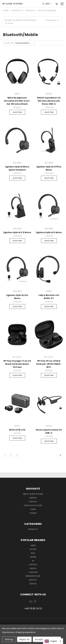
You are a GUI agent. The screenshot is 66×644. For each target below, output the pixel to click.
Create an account (33, 505)
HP (33, 561)
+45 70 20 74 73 (33, 608)
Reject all (24, 639)
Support (33, 498)
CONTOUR (33, 572)
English (51, 641)
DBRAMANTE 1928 (33, 576)
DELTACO (33, 580)
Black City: (9, 43)
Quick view (17, 112)
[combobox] (53, 641)
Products (33, 529)
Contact (33, 502)
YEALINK (33, 557)
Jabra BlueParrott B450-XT (49, 297)
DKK (48, 4)
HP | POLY (33, 549)
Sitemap (33, 513)
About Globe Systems (33, 494)
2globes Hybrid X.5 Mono (17, 232)
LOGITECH (33, 565)
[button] (32, 22)
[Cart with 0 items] (57, 4)
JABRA (33, 545)
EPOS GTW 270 (17, 430)
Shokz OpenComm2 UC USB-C (49, 431)
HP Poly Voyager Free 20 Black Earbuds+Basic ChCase (17, 364)
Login (33, 509)
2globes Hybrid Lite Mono (17, 297)
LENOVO (33, 568)
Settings (9, 639)
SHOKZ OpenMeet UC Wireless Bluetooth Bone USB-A (49, 101)
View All (33, 584)
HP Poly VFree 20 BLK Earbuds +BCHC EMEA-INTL (49, 364)
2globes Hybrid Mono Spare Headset (17, 168)
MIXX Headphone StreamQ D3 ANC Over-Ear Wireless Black (17, 101)
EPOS (33, 553)
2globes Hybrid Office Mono (49, 168)
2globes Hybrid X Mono (49, 232)
